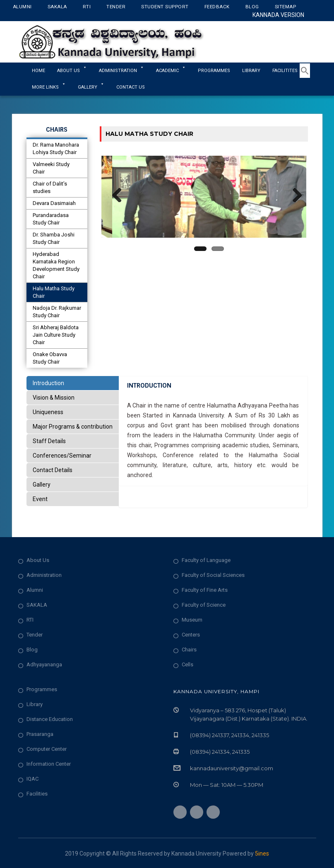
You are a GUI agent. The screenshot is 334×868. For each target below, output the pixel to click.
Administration (44, 575)
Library (251, 71)
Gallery (91, 87)
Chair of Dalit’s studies (50, 187)
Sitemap (286, 7)
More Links (49, 87)
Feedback (217, 7)
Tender (116, 7)
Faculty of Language (206, 560)
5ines (262, 854)
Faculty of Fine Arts (205, 590)
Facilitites (288, 71)
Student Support (165, 7)
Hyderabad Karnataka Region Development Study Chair (56, 265)
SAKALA (37, 605)
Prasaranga (40, 734)
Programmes (214, 71)
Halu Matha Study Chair (54, 292)
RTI (87, 7)
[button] (305, 76)
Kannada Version (278, 15)
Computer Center (47, 749)
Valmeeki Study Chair (51, 168)
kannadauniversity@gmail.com (232, 768)
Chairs (189, 650)
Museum (192, 620)
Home (38, 71)
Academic (171, 71)
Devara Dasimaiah (54, 203)
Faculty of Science (204, 605)
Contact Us (131, 87)
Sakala (57, 7)
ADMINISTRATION (121, 71)
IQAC (32, 779)
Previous (114, 197)
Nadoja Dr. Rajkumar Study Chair (57, 312)
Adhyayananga (44, 664)
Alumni (22, 7)
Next (294, 197)
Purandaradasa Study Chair (51, 219)
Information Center (49, 764)
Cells (187, 664)
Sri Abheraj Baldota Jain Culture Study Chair (56, 335)
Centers (191, 635)
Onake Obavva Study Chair (50, 358)
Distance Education (50, 719)
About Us (72, 71)
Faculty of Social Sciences (213, 575)
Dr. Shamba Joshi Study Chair (54, 238)
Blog (252, 7)
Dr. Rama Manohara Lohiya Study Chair (56, 148)
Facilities (37, 794)
